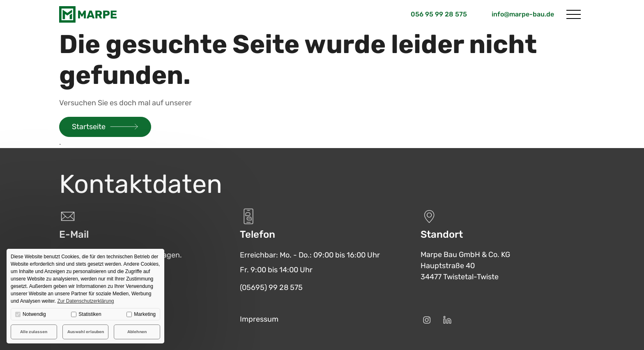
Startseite (89, 127)
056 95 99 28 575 (439, 14)
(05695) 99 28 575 (271, 287)
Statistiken (86, 314)
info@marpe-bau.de (523, 14)
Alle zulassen (34, 332)
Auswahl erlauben (86, 332)
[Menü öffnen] (574, 14)
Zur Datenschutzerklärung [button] (85, 301)
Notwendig (31, 314)
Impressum (259, 319)
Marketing (141, 314)
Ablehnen (137, 332)
